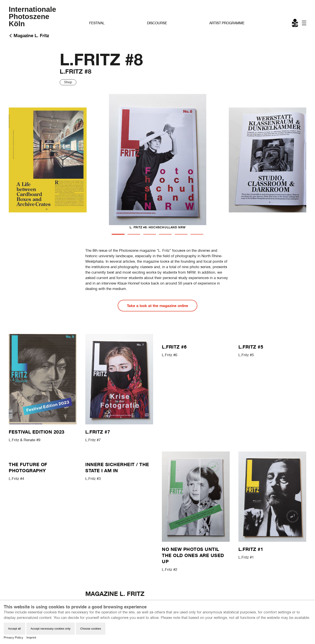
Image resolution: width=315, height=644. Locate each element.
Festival (97, 23)
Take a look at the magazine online (157, 306)
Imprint (31, 637)
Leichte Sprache (295, 24)
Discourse (157, 23)
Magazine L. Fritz (31, 36)
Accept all (14, 629)
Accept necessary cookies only (51, 629)
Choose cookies (91, 629)
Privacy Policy (13, 637)
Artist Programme (227, 23)
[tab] (118, 234)
